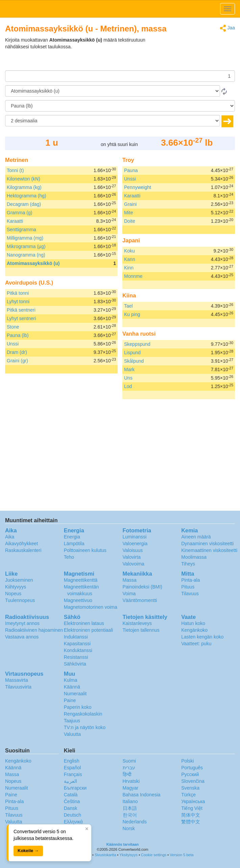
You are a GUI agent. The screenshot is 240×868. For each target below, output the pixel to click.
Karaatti (15, 221)
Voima (129, 594)
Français (73, 774)
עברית (129, 768)
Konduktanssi (78, 650)
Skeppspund (137, 344)
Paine (70, 700)
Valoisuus (133, 550)
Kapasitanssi (77, 644)
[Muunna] (120, 106)
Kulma (71, 680)
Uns (128, 378)
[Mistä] (113, 91)
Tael (128, 306)
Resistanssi (76, 657)
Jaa (227, 28)
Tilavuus (190, 594)
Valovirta (132, 557)
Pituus (188, 587)
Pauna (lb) (18, 335)
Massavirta (17, 680)
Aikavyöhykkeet (21, 544)
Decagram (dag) (24, 204)
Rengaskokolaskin (83, 714)
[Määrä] (120, 76)
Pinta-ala (190, 580)
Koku (129, 251)
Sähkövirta (75, 664)
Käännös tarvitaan (123, 844)
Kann (130, 259)
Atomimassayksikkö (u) (33, 263)
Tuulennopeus (20, 600)
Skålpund (134, 361)
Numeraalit (75, 694)
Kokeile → (28, 851)
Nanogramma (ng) (26, 255)
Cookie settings (154, 855)
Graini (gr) (17, 361)
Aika (10, 537)
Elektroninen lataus (84, 623)
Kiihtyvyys (16, 587)
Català (71, 795)
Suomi (129, 761)
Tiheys (188, 564)
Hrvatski (131, 781)
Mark (129, 369)
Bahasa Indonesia (142, 795)
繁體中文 (191, 822)
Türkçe (188, 795)
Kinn (129, 268)
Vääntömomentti (140, 600)
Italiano (130, 801)
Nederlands (135, 822)
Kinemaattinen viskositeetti (209, 550)
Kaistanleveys (137, 623)
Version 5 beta (182, 855)
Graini (130, 204)
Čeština (72, 801)
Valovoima (134, 564)
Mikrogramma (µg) (26, 246)
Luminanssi (135, 537)
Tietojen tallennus (141, 630)
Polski (187, 761)
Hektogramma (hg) (27, 196)
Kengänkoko (194, 630)
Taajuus (72, 721)
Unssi (13, 344)
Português (192, 768)
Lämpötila (74, 544)
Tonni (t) (15, 170)
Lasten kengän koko (202, 637)
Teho (69, 557)
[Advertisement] (193, 53)
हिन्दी (127, 774)
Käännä (72, 687)
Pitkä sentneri (21, 310)
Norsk (129, 828)
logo (120, 9)
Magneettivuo (78, 600)
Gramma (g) (19, 213)
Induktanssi (76, 637)
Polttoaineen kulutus (85, 550)
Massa (130, 580)
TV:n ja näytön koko (85, 727)
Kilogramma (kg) (24, 187)
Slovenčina (193, 781)
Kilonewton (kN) (23, 179)
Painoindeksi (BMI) (143, 587)
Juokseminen (19, 580)
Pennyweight (138, 187)
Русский (190, 774)
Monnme (133, 276)
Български (75, 788)
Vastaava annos (22, 637)
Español (73, 768)
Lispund (132, 353)
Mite (128, 213)
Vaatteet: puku (196, 644)
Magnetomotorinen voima (91, 607)
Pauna (131, 170)
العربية (70, 781)
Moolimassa (194, 557)
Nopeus (13, 594)
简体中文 (191, 815)
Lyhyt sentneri (21, 318)
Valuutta (72, 734)
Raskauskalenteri (23, 550)
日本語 (130, 808)
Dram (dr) (17, 352)
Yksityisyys (128, 855)
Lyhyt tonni (18, 302)
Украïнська (193, 801)
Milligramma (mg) (25, 238)
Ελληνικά (73, 822)
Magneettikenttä (81, 580)
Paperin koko (78, 707)
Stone (13, 327)
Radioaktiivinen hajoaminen (34, 630)
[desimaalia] (113, 121)
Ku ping (132, 314)
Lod (128, 386)
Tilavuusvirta (18, 687)
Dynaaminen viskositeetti (207, 544)
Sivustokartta (105, 855)
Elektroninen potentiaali (89, 630)
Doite (130, 221)
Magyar (131, 788)
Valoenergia (135, 544)
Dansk (71, 808)
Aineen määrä (196, 537)
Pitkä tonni (18, 293)
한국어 (130, 815)
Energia (72, 537)
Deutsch (73, 815)
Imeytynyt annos (22, 623)
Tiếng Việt (192, 808)
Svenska (190, 788)
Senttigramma (21, 230)
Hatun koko (193, 623)
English (72, 761)
